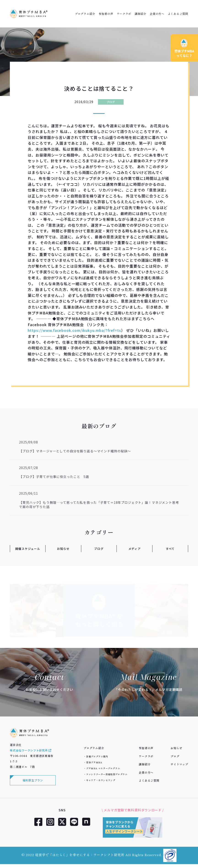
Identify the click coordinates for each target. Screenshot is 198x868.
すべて (170, 548)
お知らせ (63, 548)
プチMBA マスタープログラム (103, 768)
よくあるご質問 (178, 14)
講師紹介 (140, 14)
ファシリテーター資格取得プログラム (107, 774)
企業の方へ (157, 14)
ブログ (111, 102)
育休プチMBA (94, 762)
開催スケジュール (28, 548)
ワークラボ (124, 14)
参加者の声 (106, 14)
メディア (135, 548)
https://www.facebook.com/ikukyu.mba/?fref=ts (74, 330)
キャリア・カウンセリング (101, 780)
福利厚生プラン (33, 784)
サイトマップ (179, 764)
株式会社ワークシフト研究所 (31, 753)
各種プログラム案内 (97, 756)
